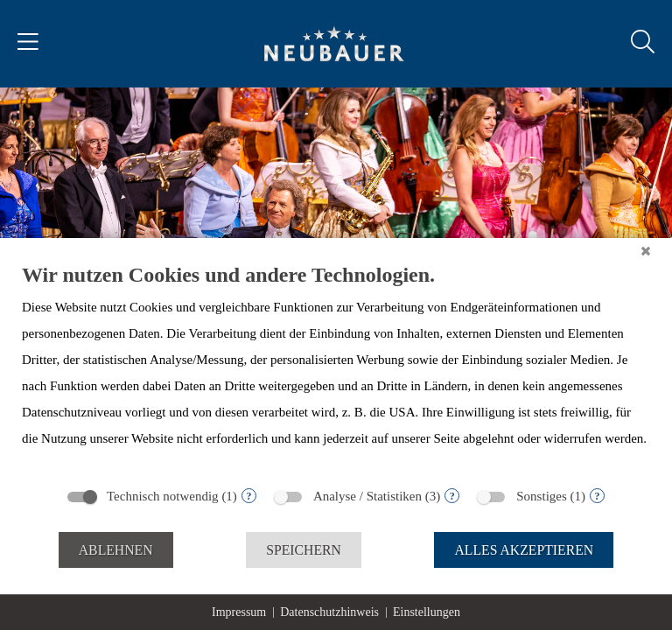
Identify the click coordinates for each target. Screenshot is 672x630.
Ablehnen (116, 550)
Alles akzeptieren (524, 550)
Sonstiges (542, 496)
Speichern (304, 550)
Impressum (239, 612)
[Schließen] (646, 251)
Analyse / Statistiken (367, 496)
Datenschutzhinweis (329, 612)
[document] (336, 369)
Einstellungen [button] (427, 612)
